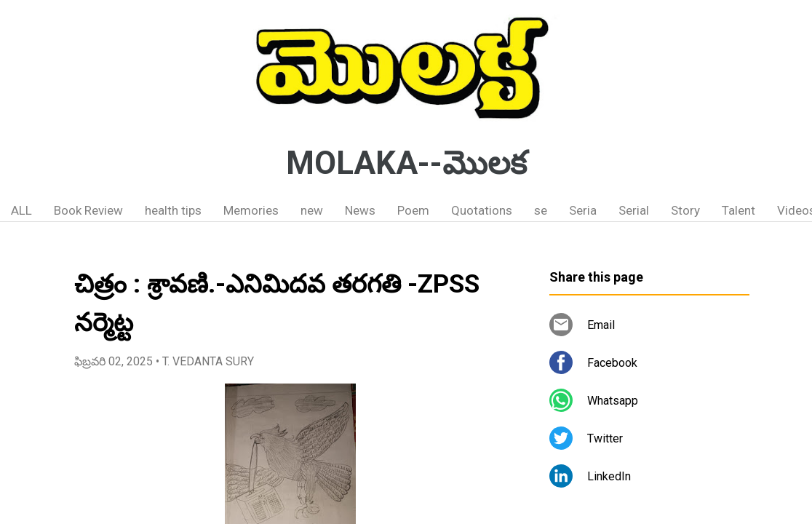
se (541, 210)
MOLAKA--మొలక (406, 163)
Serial (634, 210)
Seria (583, 210)
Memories (251, 210)
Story (685, 210)
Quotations (482, 210)
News (360, 210)
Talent (739, 210)
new (312, 210)
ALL (21, 210)
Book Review (88, 210)
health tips (173, 210)
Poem (413, 210)
